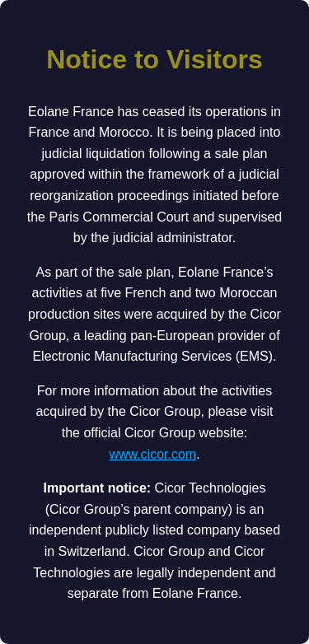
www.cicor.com (152, 454)
